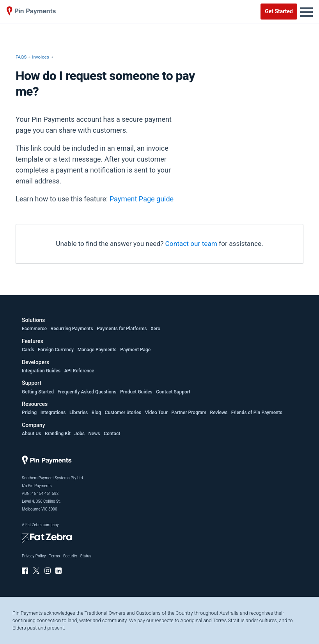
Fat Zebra (34, 525)
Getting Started (38, 392)
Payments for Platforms (122, 329)
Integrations (53, 413)
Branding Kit (58, 434)
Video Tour (156, 413)
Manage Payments (97, 350)
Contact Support (173, 392)
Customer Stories (123, 413)
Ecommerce (34, 329)
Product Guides (136, 392)
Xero (155, 329)
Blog (96, 413)
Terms (55, 556)
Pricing (29, 413)
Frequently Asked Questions (87, 392)
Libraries (79, 413)
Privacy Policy (34, 556)
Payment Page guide (142, 199)
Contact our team (191, 244)
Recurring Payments (72, 329)
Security (70, 556)
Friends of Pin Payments (257, 413)
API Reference (79, 371)
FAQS (21, 57)
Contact (112, 434)
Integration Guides (41, 371)
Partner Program (189, 413)
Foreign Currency (56, 350)
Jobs (80, 434)
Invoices (40, 57)
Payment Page (135, 350)
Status (86, 556)
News (94, 434)
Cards (28, 350)
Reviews (219, 413)
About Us (31, 434)
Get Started (279, 11)
